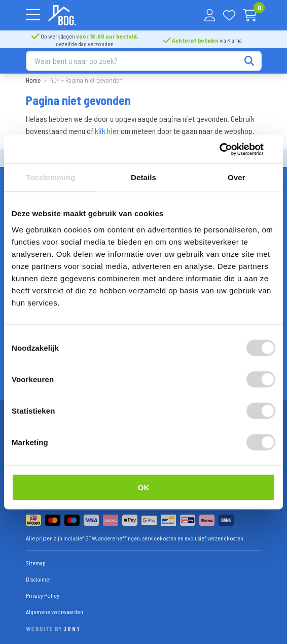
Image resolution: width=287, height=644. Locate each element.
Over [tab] (237, 177)
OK (144, 487)
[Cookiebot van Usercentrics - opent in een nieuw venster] (231, 149)
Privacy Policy (43, 595)
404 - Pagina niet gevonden (86, 80)
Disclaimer (39, 579)
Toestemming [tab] (51, 177)
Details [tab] (143, 177)
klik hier (107, 131)
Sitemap (36, 563)
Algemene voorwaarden (55, 612)
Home (33, 80)
